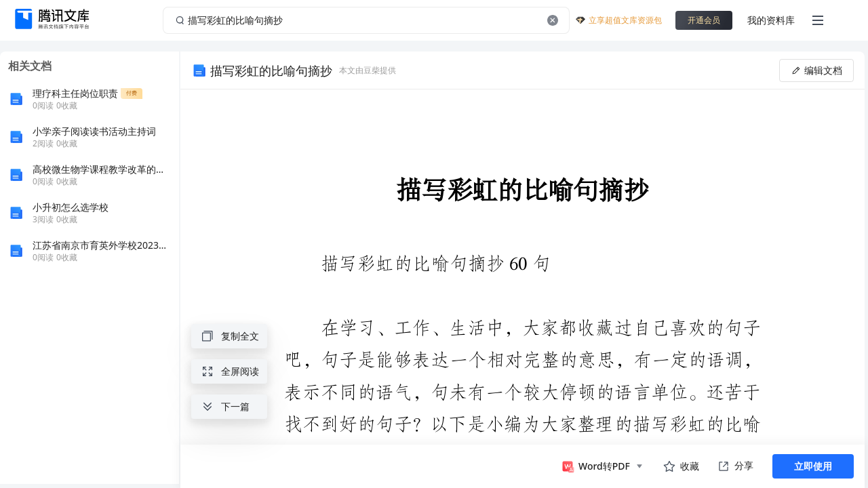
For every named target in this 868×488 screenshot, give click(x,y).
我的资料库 (771, 20)
